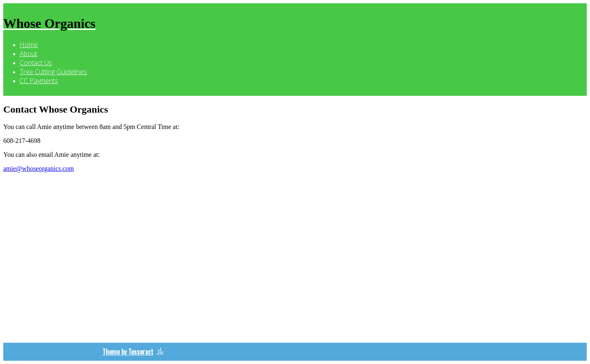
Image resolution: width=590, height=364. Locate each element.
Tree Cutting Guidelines (53, 72)
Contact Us (36, 63)
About (28, 54)
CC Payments (39, 81)
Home (29, 45)
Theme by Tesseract (128, 352)
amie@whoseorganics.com (39, 168)
